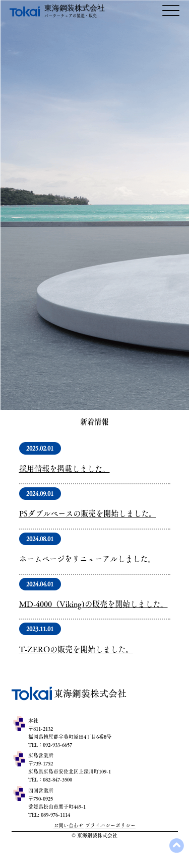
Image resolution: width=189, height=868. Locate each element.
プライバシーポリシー (110, 825)
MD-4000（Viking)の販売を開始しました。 (93, 604)
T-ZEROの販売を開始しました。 (76, 649)
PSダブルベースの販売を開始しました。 (88, 513)
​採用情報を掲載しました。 (65, 469)
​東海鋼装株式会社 (75, 8)
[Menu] (171, 11)
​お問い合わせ (69, 825)
